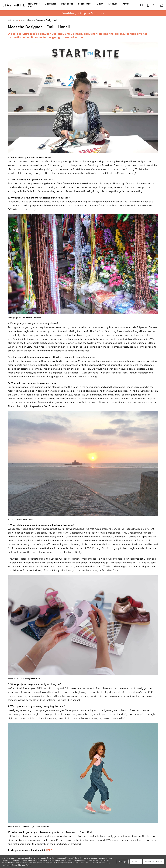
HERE (49, 850)
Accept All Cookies (154, 862)
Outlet (100, 4)
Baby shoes (34, 4)
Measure (113, 4)
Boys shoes (67, 4)
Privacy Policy (25, 865)
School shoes (85, 4)
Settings (123, 862)
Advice (126, 4)
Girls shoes (50, 4)
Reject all (136, 862)
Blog (30, 7)
